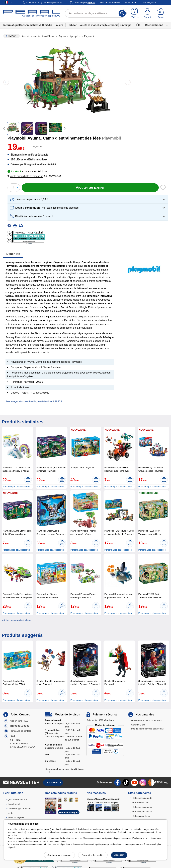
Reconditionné (154, 25)
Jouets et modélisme (92, 25)
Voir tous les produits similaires (17, 620)
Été (138, 25)
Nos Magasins (149, 2)
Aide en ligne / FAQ (19, 721)
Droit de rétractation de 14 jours (146, 721)
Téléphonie (111, 25)
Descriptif (13, 254)
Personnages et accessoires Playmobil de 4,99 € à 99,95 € (34, 401)
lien (15, 835)
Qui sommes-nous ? (17, 799)
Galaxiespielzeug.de (142, 798)
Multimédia (45, 25)
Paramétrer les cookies (93, 855)
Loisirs (59, 25)
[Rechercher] (122, 13)
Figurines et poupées (69, 36)
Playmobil (89, 36)
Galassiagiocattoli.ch (142, 812)
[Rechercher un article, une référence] (96, 13)
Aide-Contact (131, 2)
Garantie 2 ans (138, 725)
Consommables (29, 25)
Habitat (72, 25)
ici (15, 847)
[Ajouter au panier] (90, 188)
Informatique (11, 25)
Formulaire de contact (20, 731)
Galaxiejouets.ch (140, 802)
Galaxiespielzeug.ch (142, 807)
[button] (26, 176)
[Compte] (148, 13)
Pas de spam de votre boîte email (147, 729)
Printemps (125, 25)
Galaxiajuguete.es (141, 816)
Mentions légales (16, 817)
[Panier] (161, 13)
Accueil (26, 36)
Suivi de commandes (110, 2)
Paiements (100, 720)
